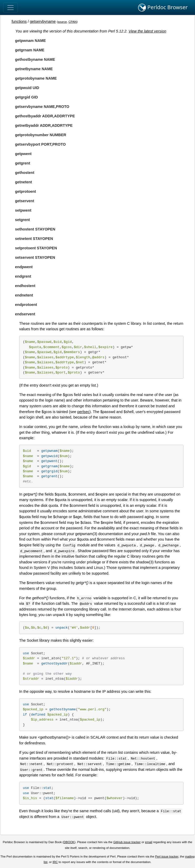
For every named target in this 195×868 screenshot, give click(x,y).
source (62, 22)
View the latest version (147, 31)
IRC (55, 862)
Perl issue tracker (167, 856)
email (149, 842)
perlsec (83, 412)
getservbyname (43, 21)
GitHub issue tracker (127, 842)
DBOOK (69, 842)
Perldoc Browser (163, 8)
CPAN (73, 22)
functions (19, 21)
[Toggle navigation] (10, 8)
